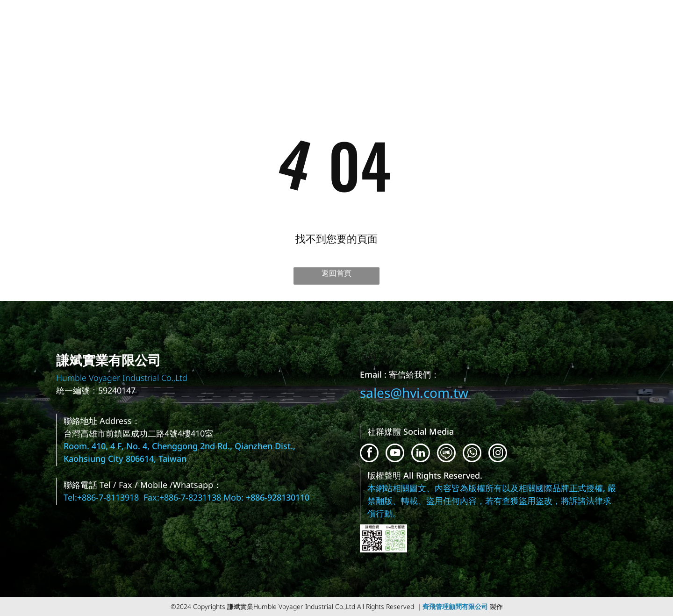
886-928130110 (280, 497)
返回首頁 (336, 273)
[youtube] (395, 454)
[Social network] (446, 454)
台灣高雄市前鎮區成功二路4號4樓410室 (138, 433)
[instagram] (498, 454)
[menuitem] (641, 33)
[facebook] (369, 454)
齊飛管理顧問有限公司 (455, 606)
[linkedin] (421, 454)
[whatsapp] (472, 454)
